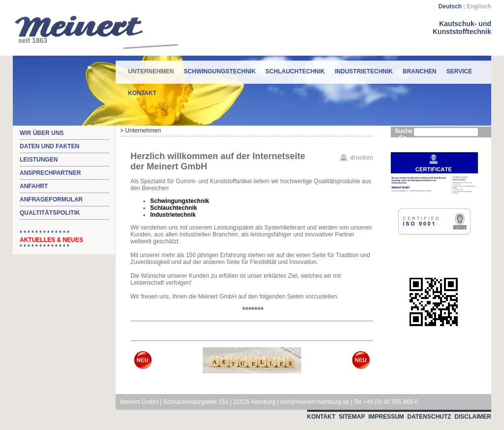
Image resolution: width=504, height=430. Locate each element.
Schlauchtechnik (295, 71)
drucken (362, 158)
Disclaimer (473, 417)
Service (459, 71)
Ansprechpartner (50, 173)
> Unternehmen (141, 131)
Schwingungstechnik (220, 71)
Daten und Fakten (49, 146)
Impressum (386, 417)
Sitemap (352, 417)
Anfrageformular (51, 199)
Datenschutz (429, 417)
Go (403, 138)
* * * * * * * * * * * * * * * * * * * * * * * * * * (51, 240)
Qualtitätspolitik (50, 213)
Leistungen (39, 160)
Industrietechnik (364, 71)
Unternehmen (151, 68)
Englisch (479, 6)
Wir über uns (42, 133)
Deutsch (450, 6)
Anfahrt (34, 186)
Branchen (420, 71)
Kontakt (142, 93)
